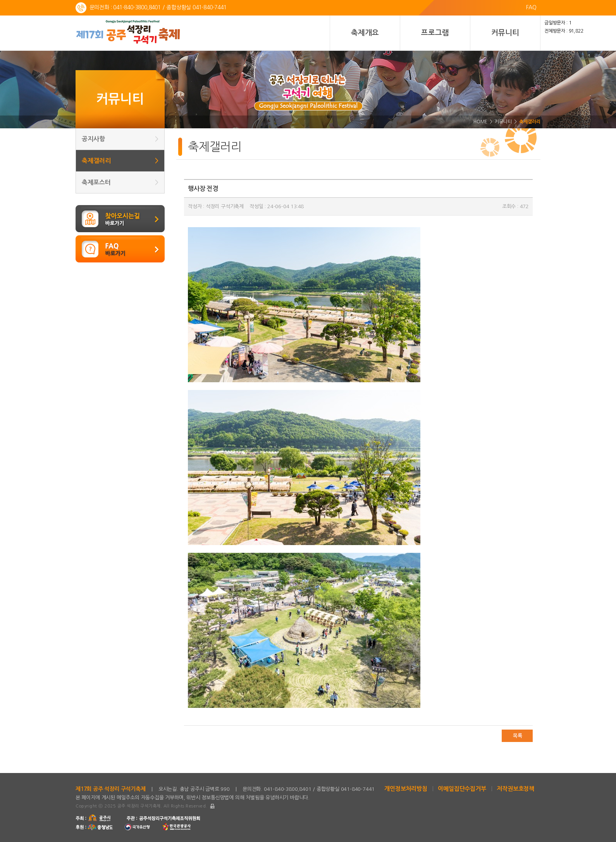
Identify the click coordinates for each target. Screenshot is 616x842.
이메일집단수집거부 (462, 789)
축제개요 (365, 33)
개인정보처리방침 (406, 789)
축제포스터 (120, 182)
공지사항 (120, 139)
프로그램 (435, 33)
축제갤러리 (120, 161)
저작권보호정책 (515, 789)
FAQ (531, 7)
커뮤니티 (505, 33)
